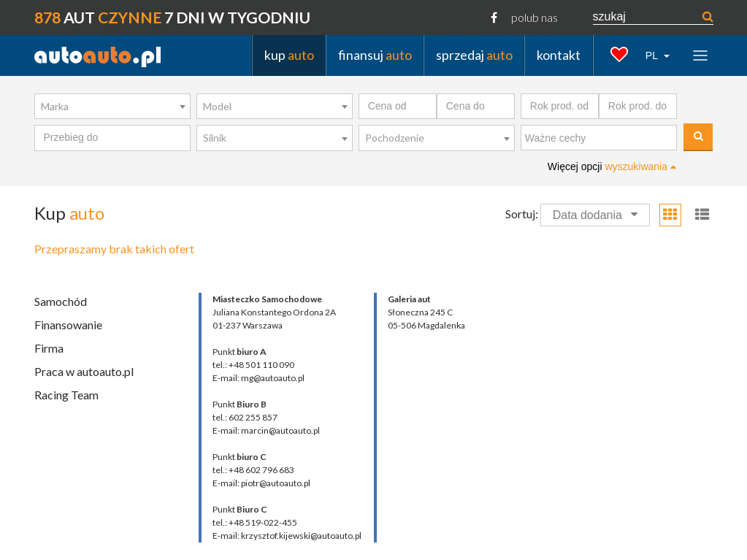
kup (289, 55)
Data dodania (595, 215)
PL (653, 55)
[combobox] (112, 107)
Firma (49, 348)
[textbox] (602, 139)
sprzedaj (474, 55)
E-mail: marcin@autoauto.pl (266, 430)
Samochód (61, 301)
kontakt (559, 55)
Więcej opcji (612, 166)
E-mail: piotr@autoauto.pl (261, 483)
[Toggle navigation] (700, 55)
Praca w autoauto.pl (84, 371)
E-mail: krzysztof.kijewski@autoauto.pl (287, 536)
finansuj (375, 55)
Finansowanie (68, 325)
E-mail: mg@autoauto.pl (258, 378)
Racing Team (66, 395)
